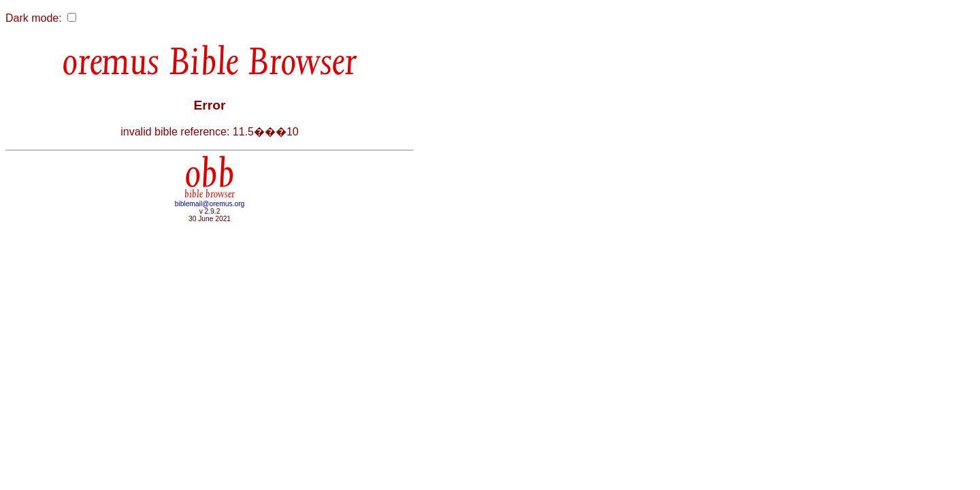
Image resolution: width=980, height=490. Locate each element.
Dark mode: (34, 18)
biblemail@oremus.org (210, 204)
